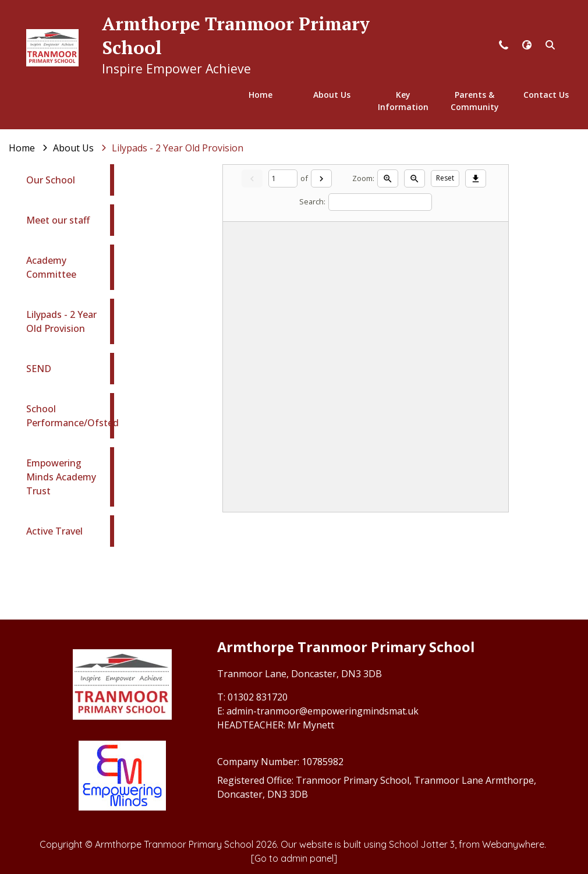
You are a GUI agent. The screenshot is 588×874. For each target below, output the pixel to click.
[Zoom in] (388, 178)
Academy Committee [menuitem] (51, 267)
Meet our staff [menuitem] (58, 220)
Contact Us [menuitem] (546, 95)
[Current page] (283, 178)
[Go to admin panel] (294, 858)
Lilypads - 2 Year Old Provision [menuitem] (61, 321)
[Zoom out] (415, 178)
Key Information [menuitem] (403, 101)
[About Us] (73, 148)
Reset (445, 178)
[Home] (22, 148)
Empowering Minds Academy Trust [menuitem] (61, 477)
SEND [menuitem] (39, 369)
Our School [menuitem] (51, 180)
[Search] (380, 202)
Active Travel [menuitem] (54, 531)
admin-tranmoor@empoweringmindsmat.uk (323, 711)
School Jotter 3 (422, 844)
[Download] (476, 178)
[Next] (321, 178)
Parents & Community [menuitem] (475, 101)
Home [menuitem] (261, 95)
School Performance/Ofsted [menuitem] (72, 416)
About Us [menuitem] (332, 95)
